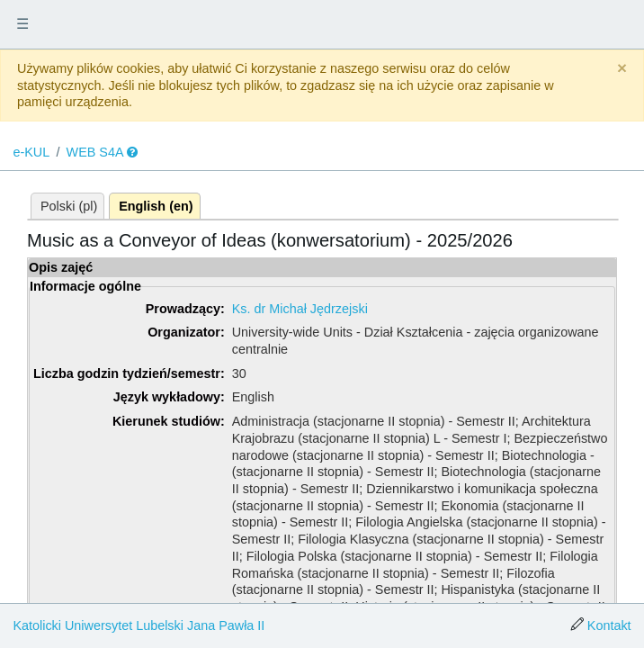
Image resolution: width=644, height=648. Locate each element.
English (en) (156, 206)
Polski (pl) (69, 206)
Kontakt (609, 625)
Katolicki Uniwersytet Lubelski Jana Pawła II (139, 625)
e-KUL (31, 152)
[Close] (622, 69)
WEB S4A (95, 152)
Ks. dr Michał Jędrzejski (300, 309)
